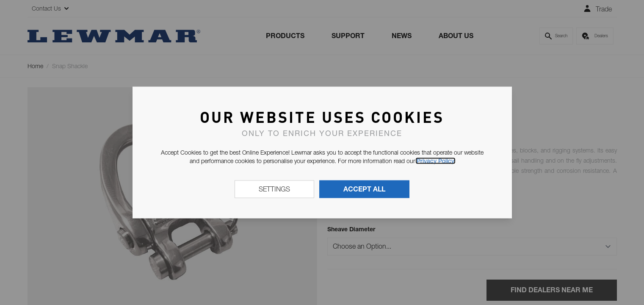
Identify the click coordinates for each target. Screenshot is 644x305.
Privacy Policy (435, 161)
